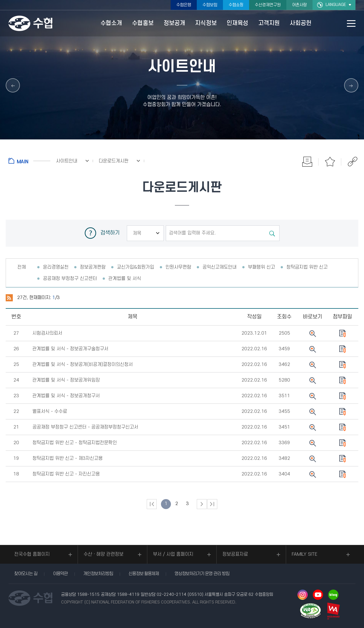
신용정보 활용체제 (144, 574)
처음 (152, 504)
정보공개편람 (93, 267)
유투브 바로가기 (318, 595)
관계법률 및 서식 (125, 279)
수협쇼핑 (236, 5)
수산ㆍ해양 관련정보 (104, 554)
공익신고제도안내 (220, 267)
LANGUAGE (336, 5)
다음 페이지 (202, 504)
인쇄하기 (307, 162)
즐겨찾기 (330, 162)
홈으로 (29, 161)
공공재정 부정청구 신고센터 (70, 279)
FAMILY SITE (305, 554)
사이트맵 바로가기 (351, 23)
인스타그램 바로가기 (303, 595)
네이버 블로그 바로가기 (333, 595)
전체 (22, 267)
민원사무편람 (178, 267)
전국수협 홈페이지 (32, 554)
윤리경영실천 (56, 267)
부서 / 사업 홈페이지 (173, 554)
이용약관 (60, 574)
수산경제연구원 (268, 5)
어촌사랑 (299, 5)
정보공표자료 (235, 554)
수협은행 (184, 5)
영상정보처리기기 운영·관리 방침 (202, 574)
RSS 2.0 (9, 298)
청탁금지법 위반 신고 (307, 267)
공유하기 (353, 162)
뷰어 (312, 333)
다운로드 (342, 333)
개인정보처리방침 (98, 574)
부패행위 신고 (261, 267)
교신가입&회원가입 (136, 267)
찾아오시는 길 (26, 574)
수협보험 (210, 5)
